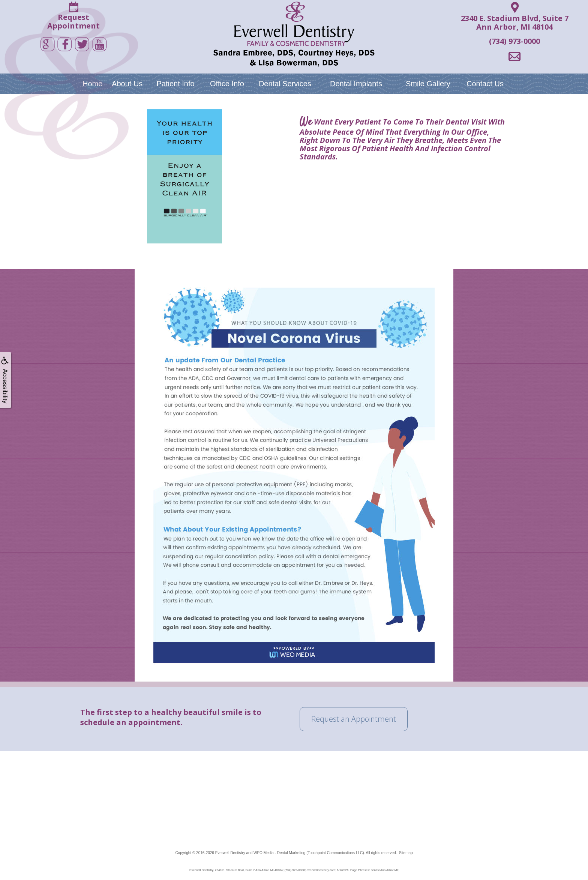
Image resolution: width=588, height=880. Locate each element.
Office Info (227, 84)
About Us (127, 84)
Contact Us (485, 84)
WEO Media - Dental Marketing (279, 853)
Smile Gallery (428, 84)
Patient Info (175, 84)
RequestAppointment (73, 21)
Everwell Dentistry (230, 853)
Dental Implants (356, 84)
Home (92, 84)
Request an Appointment (354, 719)
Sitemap (406, 853)
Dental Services (285, 84)
